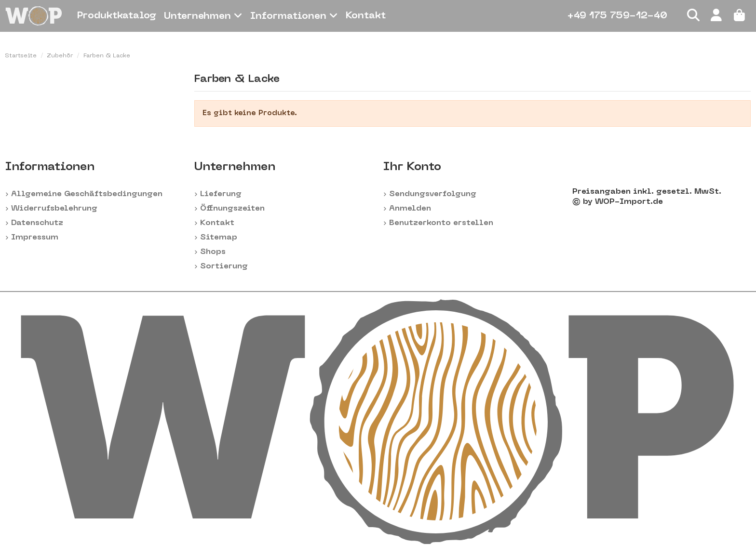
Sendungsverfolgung (433, 194)
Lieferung (221, 194)
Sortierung (224, 266)
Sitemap (219, 238)
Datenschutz (37, 223)
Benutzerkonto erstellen (441, 223)
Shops (213, 252)
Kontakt (217, 223)
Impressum (35, 238)
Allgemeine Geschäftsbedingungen (87, 194)
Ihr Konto (412, 167)
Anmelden (410, 209)
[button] (203, 16)
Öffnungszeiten (232, 209)
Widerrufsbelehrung (54, 209)
